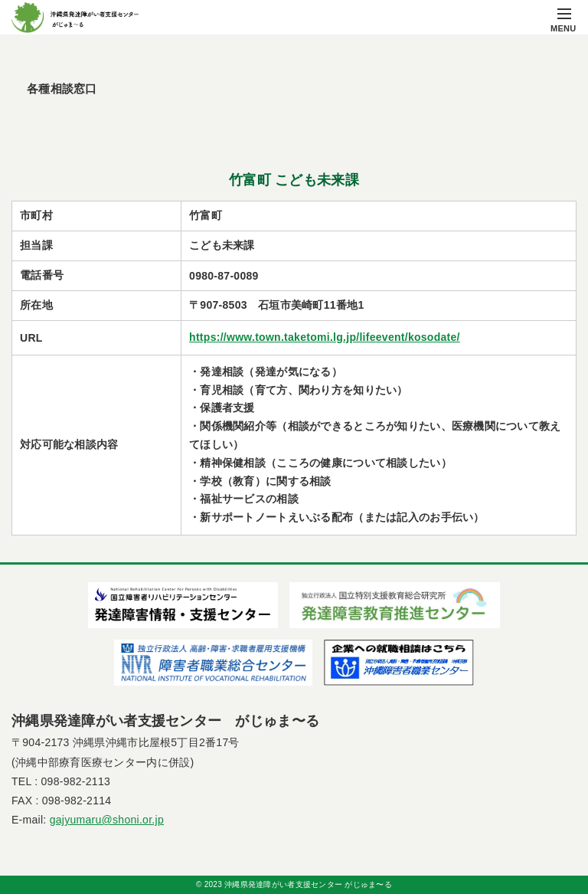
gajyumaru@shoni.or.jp (107, 820)
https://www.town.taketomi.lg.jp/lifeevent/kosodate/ (325, 337)
